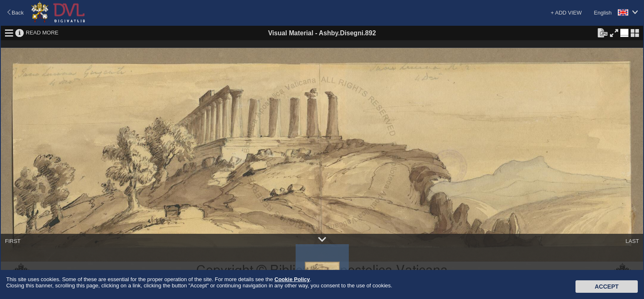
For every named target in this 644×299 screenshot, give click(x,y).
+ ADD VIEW (566, 13)
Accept (607, 287)
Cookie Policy (292, 279)
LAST (632, 241)
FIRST (13, 241)
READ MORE (42, 33)
